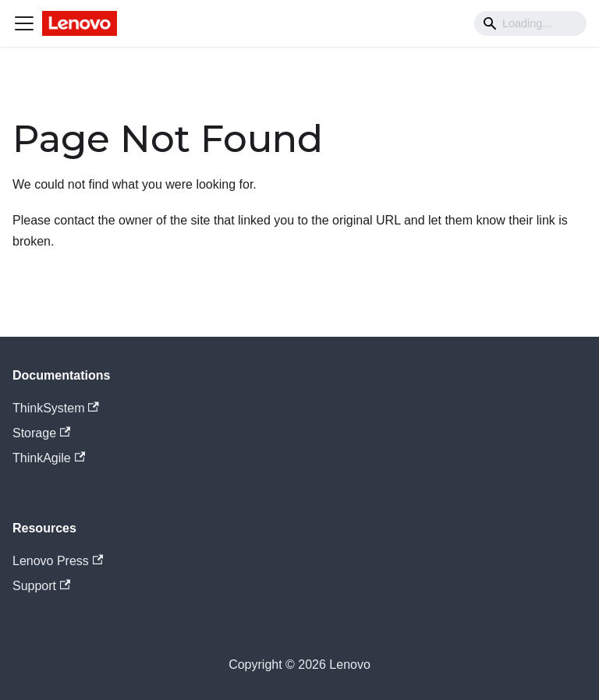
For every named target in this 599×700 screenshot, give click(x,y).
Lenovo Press (58, 561)
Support (41, 586)
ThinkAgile (49, 458)
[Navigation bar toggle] (24, 23)
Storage (41, 433)
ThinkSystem (56, 408)
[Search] (530, 23)
